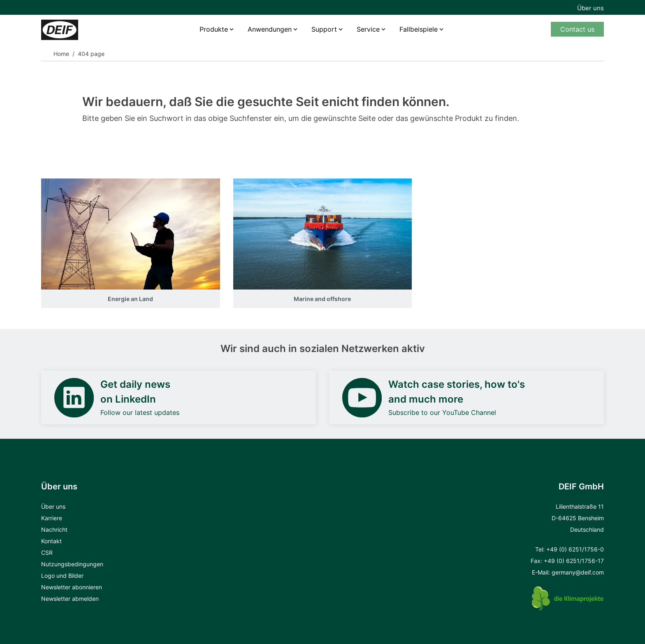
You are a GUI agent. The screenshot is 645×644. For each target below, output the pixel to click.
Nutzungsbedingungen (72, 564)
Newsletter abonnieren (72, 587)
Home (61, 54)
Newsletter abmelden (70, 599)
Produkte (214, 29)
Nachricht (54, 529)
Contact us (577, 29)
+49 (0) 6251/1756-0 (575, 549)
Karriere (52, 518)
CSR (47, 552)
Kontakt (51, 541)
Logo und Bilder (62, 576)
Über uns (590, 8)
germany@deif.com (578, 572)
